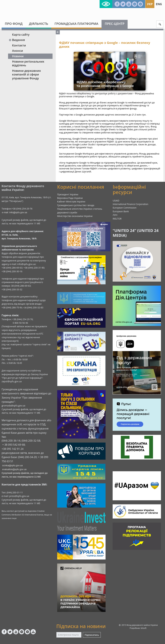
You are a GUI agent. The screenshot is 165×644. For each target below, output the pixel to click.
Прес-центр (115, 24)
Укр (150, 4)
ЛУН (115, 215)
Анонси (17, 51)
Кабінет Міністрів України (71, 202)
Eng (159, 4)
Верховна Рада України (70, 198)
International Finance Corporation (130, 204)
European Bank (121, 211)
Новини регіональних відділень (28, 63)
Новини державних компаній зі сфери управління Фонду (26, 74)
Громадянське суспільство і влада (76, 205)
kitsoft (144, 628)
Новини (18, 56)
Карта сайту (21, 35)
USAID (116, 201)
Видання (17, 40)
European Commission (125, 208)
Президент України (68, 194)
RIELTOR (117, 219)
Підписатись (92, 635)
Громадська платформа (76, 24)
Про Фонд (14, 24)
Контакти (19, 45)
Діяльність (39, 24)
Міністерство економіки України (75, 216)
